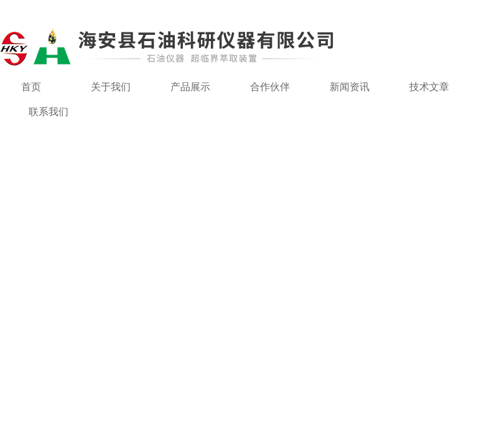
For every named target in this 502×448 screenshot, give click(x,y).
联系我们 (49, 112)
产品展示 (190, 87)
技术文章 (429, 87)
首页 (31, 87)
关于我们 (111, 87)
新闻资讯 (350, 87)
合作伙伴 (270, 87)
